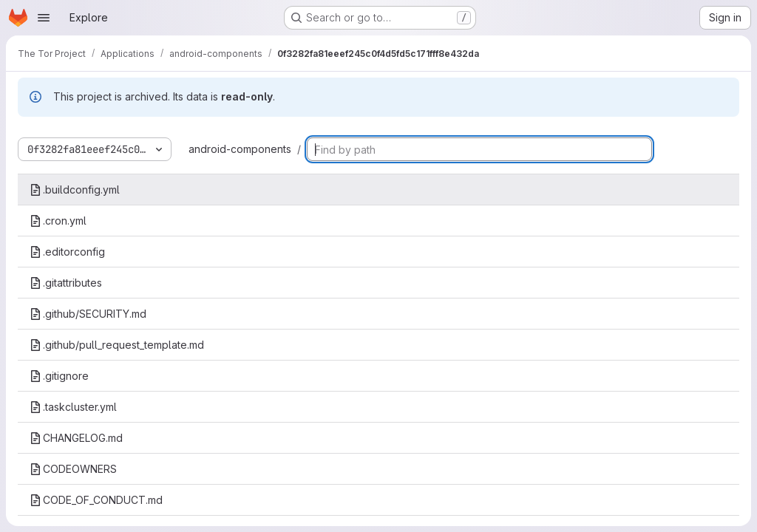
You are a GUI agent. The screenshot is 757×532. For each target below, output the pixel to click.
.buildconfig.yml (75, 190)
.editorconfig (67, 252)
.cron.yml (58, 221)
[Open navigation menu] (44, 18)
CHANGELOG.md (76, 438)
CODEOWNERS (73, 469)
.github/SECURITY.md (88, 314)
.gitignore (59, 376)
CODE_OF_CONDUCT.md (96, 500)
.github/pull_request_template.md (117, 345)
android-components (240, 149)
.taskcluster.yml (73, 407)
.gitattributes (66, 283)
